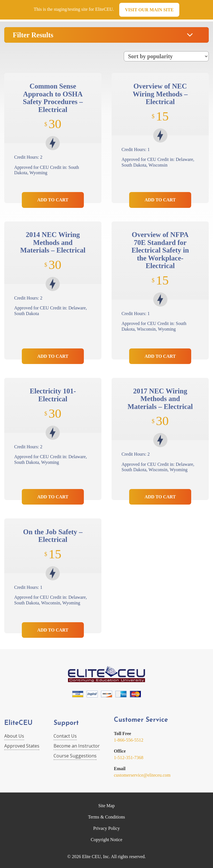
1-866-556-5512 (129, 740)
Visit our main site (149, 10)
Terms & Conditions (107, 817)
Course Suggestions (75, 756)
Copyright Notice (107, 840)
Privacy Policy (107, 828)
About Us (14, 736)
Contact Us (65, 736)
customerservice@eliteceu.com (142, 775)
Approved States (22, 746)
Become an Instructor (77, 746)
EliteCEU (18, 723)
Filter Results (33, 35)
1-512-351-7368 (129, 758)
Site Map (107, 806)
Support (66, 723)
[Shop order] (166, 56)
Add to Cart (53, 200)
